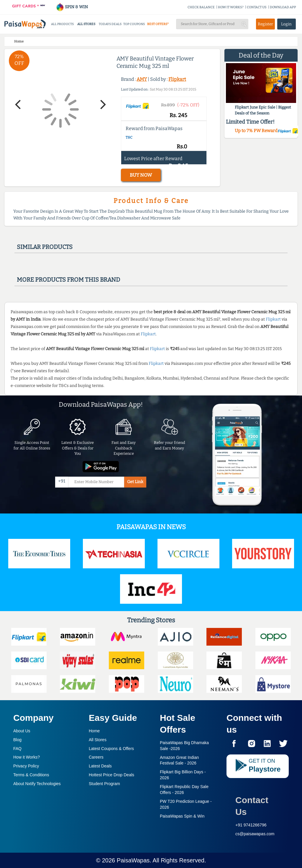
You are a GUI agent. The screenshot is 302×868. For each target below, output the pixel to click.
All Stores (98, 740)
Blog (17, 740)
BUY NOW (141, 175)
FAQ (17, 749)
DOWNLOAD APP (283, 7)
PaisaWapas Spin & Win (182, 816)
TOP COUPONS (134, 24)
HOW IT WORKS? (231, 7)
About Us (22, 731)
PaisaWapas (133, 860)
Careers (96, 757)
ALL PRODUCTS (62, 24)
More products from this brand (68, 280)
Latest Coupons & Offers (111, 749)
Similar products (45, 247)
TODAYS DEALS (110, 24)
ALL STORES (86, 24)
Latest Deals (100, 766)
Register (265, 24)
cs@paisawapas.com (255, 834)
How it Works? (27, 757)
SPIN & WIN (72, 7)
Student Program (104, 784)
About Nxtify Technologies (37, 784)
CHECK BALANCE (201, 7)
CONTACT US (257, 7)
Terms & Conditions (31, 775)
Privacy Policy (26, 766)
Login (286, 24)
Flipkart (177, 79)
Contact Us (252, 806)
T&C (129, 137)
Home (94, 731)
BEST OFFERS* (158, 24)
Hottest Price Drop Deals (111, 775)
